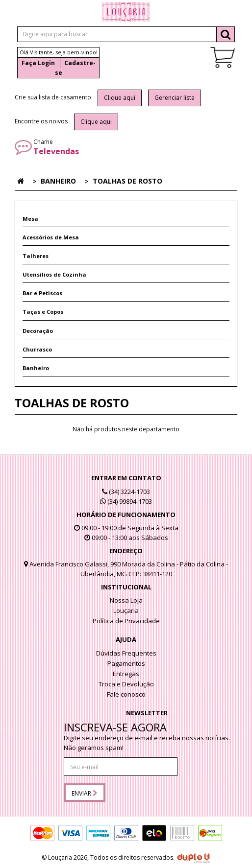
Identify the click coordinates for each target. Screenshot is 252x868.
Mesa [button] (30, 219)
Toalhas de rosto (127, 181)
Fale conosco (126, 694)
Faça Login (38, 63)
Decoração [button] (38, 331)
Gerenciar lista (175, 98)
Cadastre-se (75, 68)
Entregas (126, 674)
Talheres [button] (36, 256)
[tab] (126, 219)
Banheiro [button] (36, 368)
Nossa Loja (126, 600)
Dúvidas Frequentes (126, 653)
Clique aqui (120, 98)
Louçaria (126, 610)
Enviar (85, 793)
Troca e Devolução (126, 684)
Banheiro (58, 181)
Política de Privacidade (126, 621)
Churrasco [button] (37, 349)
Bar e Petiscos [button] (42, 293)
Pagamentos (126, 663)
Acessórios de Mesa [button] (51, 237)
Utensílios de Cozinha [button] (54, 274)
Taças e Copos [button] (43, 312)
